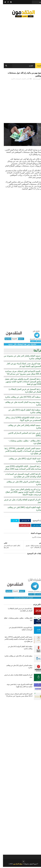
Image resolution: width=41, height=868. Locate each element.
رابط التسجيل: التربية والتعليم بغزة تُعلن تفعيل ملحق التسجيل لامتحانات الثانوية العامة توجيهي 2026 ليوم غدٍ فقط (20, 383)
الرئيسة (36, 66)
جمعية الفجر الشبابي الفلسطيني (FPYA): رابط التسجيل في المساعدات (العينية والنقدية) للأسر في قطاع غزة (20, 452)
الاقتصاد (21, 80)
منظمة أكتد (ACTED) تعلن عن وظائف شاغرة (20, 398)
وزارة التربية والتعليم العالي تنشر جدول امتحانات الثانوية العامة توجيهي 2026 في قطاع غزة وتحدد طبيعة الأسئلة (20, 493)
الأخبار (25, 80)
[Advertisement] (20, 39)
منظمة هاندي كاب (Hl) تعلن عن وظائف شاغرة (16, 657)
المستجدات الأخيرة (13, 80)
